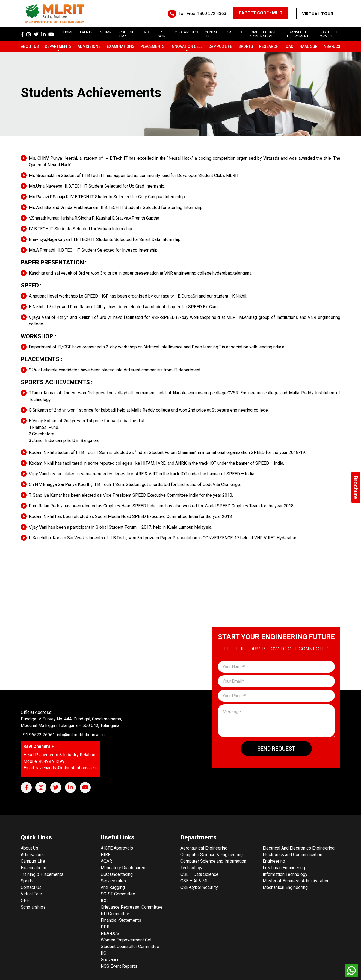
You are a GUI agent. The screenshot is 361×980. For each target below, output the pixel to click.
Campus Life (220, 46)
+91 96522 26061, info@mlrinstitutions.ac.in (63, 735)
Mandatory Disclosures (123, 868)
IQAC (289, 46)
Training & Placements (42, 874)
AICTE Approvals (117, 848)
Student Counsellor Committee (130, 946)
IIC (103, 953)
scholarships (185, 32)
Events (86, 32)
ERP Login (161, 34)
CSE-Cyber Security (199, 887)
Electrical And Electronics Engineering (299, 848)
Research (269, 46)
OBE (25, 901)
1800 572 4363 (212, 14)
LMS (145, 32)
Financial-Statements (121, 920)
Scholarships (33, 907)
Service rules (113, 881)
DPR (105, 927)
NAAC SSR (308, 46)
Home (68, 32)
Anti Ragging (113, 887)
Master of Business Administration (296, 881)
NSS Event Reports (119, 966)
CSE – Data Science (199, 874)
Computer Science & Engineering (212, 855)
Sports (246, 46)
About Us (30, 46)
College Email (127, 34)
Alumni (106, 32)
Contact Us (31, 887)
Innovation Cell (187, 46)
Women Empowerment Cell (127, 940)
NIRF (106, 855)
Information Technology (285, 874)
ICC (104, 901)
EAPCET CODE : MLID (261, 13)
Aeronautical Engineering (204, 848)
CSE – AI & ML (195, 881)
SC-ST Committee (118, 894)
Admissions (89, 46)
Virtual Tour (318, 14)
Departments (58, 46)
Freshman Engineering (284, 868)
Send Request (276, 749)
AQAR (106, 861)
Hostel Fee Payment (329, 34)
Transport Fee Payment (298, 34)
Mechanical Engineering (285, 887)
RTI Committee (115, 914)
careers (234, 32)
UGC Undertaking (117, 874)
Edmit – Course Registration (263, 34)
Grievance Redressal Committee (132, 907)
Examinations (121, 46)
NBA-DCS (332, 46)
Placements (153, 46)
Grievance (110, 960)
